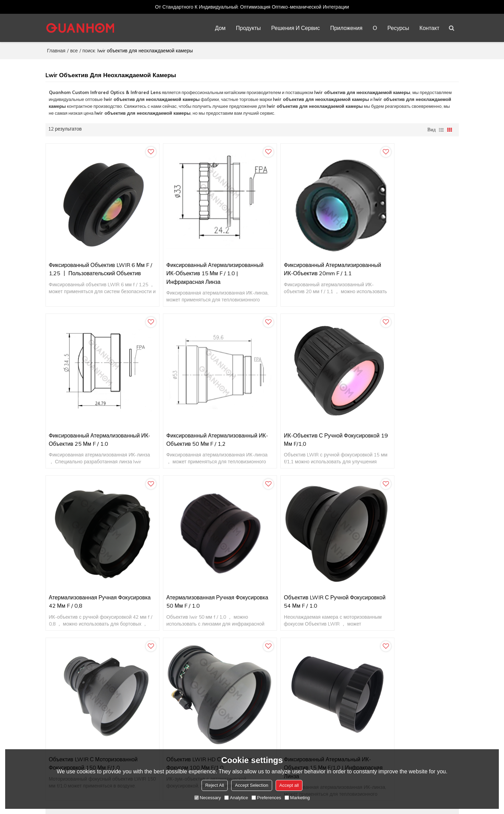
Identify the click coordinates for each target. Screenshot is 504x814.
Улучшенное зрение (368, 734)
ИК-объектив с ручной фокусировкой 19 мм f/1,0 (187, 413)
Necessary (208, 798)
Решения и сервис (296, 28)
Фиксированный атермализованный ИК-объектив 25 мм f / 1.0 (407, 255)
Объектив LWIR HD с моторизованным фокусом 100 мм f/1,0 (302, 566)
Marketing (297, 798)
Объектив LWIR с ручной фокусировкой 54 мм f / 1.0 (84, 562)
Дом (221, 28)
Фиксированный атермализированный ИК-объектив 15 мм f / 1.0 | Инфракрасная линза (199, 259)
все (74, 50)
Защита (354, 723)
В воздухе (356, 672)
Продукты (249, 28)
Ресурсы (399, 28)
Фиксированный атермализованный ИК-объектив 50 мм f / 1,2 (95, 413)
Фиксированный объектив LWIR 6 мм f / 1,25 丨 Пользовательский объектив (92, 259)
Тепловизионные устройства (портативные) (394, 713)
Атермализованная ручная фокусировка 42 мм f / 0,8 (292, 413)
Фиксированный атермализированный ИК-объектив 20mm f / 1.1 (303, 259)
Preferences (266, 798)
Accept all (289, 785)
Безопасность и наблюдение (377, 682)
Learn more (73, 738)
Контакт (430, 28)
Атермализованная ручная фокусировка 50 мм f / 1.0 (396, 413)
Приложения (347, 28)
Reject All (215, 785)
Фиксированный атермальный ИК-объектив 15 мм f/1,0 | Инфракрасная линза (405, 566)
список (441, 129)
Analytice (236, 798)
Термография (360, 703)
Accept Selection (252, 785)
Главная (56, 50)
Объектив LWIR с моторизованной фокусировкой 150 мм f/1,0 (198, 562)
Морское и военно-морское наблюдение (390, 692)
